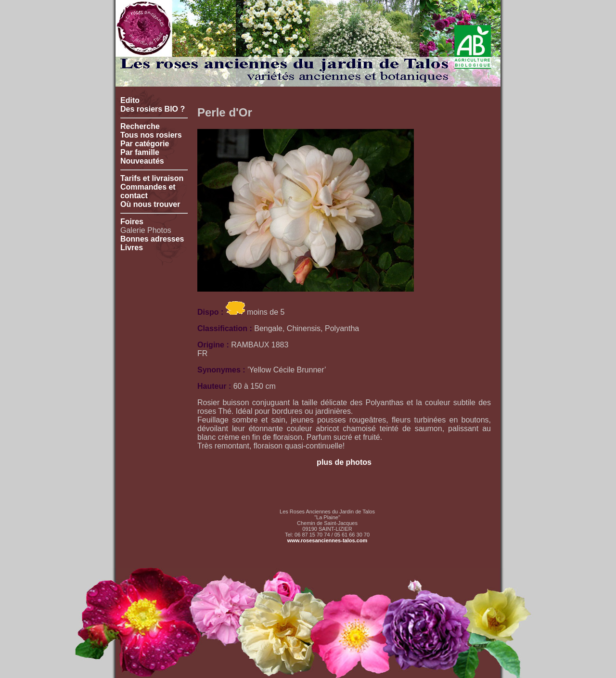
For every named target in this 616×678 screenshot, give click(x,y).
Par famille (140, 152)
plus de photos (344, 462)
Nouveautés (142, 161)
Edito (130, 100)
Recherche (140, 126)
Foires (132, 222)
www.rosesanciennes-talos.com (327, 540)
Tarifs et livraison (152, 178)
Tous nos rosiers (151, 135)
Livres (132, 248)
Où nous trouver (150, 204)
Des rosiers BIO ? (153, 109)
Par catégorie (145, 144)
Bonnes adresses (152, 239)
